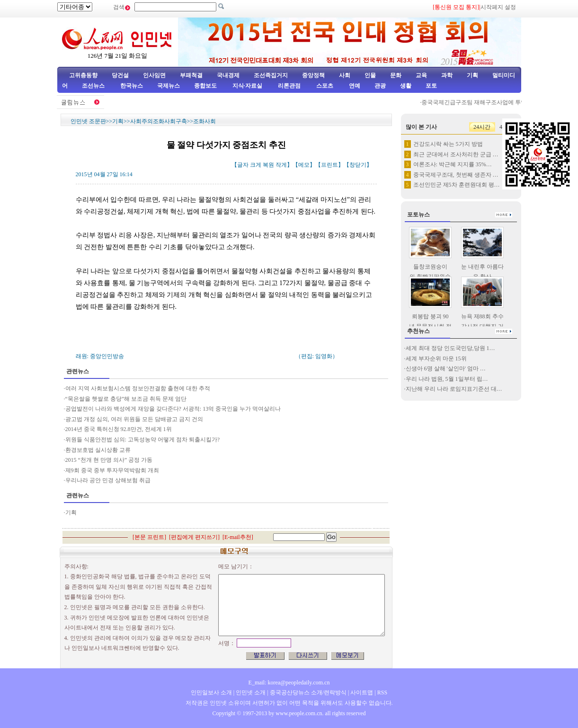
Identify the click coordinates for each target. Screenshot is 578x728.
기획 (472, 75)
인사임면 (154, 75)
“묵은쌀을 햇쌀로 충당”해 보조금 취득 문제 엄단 (126, 399)
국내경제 (228, 75)
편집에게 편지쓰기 (194, 537)
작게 (281, 165)
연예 (354, 86)
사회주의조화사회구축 (159, 121)
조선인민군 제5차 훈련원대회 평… (457, 185)
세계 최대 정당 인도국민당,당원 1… (450, 348)
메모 (304, 165)
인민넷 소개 (250, 692)
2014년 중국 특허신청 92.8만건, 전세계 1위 (119, 429)
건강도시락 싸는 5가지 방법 (448, 144)
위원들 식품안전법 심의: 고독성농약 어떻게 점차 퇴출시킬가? (143, 440)
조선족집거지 (271, 75)
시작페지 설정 (498, 7)
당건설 (120, 75)
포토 (431, 86)
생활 (406, 86)
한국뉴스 (132, 86)
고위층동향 (83, 75)
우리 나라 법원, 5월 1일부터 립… (447, 379)
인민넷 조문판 (88, 121)
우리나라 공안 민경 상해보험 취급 (108, 480)
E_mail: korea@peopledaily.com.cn (289, 683)
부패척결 (191, 75)
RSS (382, 692)
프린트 (329, 165)
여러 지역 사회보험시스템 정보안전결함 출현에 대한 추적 (138, 388)
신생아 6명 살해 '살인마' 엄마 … (446, 368)
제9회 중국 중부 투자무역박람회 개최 (112, 470)
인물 (370, 75)
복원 (268, 165)
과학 (447, 75)
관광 (380, 86)
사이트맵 (362, 692)
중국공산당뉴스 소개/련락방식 (308, 692)
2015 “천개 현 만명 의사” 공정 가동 (109, 460)
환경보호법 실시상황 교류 (98, 450)
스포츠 (324, 86)
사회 (345, 75)
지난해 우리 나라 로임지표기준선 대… (454, 389)
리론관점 (289, 86)
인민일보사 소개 (211, 692)
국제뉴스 (169, 86)
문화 (396, 75)
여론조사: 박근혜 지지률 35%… (453, 164)
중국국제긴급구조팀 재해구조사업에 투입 (477, 102)
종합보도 (205, 86)
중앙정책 (313, 75)
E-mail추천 (238, 537)
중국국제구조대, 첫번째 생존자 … (456, 175)
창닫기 (358, 165)
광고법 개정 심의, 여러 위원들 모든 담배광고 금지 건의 (134, 419)
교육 (421, 75)
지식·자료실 (248, 86)
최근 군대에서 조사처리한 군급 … (456, 154)
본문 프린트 (149, 537)
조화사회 (205, 121)
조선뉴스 (94, 86)
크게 (256, 165)
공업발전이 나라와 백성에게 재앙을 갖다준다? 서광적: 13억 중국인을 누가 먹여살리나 (173, 409)
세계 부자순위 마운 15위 (436, 359)
